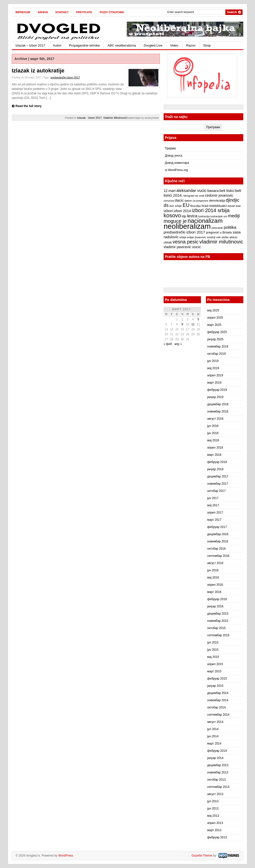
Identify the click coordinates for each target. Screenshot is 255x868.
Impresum (23, 12)
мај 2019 (213, 368)
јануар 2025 (215, 339)
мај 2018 (213, 440)
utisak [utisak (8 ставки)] (168, 242)
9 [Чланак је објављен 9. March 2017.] (182, 324)
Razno (191, 45)
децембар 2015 (218, 614)
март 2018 (214, 455)
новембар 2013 (218, 772)
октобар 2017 (216, 491)
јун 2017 (213, 498)
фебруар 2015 (217, 679)
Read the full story (29, 106)
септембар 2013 (218, 787)
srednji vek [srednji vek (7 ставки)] (214, 237)
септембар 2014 (218, 715)
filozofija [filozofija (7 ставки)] (195, 206)
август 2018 (215, 419)
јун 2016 (213, 570)
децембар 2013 (218, 765)
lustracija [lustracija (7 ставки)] (204, 216)
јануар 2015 (215, 686)
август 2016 (215, 563)
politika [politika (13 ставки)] (230, 227)
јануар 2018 (215, 469)
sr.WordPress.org (176, 170)
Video (174, 45)
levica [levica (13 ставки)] (192, 216)
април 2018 (215, 448)
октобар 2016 (216, 549)
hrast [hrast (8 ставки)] (205, 206)
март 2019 (214, 383)
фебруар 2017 (217, 527)
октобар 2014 (216, 707)
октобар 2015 (216, 628)
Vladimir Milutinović (115, 118)
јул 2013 (213, 801)
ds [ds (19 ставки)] (166, 205)
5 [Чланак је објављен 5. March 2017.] (198, 319)
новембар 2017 (218, 484)
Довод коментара (177, 163)
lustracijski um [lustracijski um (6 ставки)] (219, 216)
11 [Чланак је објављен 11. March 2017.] (193, 324)
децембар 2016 (218, 534)
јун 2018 (213, 433)
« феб (168, 344)
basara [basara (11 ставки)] (213, 191)
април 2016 (215, 585)
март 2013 (214, 830)
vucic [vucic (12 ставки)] (196, 247)
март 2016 (214, 592)
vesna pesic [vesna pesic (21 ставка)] (186, 242)
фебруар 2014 (217, 751)
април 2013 (215, 823)
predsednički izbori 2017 (65, 77)
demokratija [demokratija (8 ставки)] (217, 201)
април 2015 (215, 664)
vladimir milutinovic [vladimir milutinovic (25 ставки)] (221, 242)
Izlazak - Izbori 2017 (89, 118)
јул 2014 (213, 729)
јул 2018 (213, 426)
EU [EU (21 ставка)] (186, 205)
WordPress (66, 856)
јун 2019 (213, 361)
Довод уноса (174, 156)
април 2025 (215, 318)
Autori (57, 45)
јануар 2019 (215, 397)
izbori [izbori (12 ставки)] (168, 211)
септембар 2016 (218, 556)
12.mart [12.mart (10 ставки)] (170, 191)
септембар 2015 (218, 635)
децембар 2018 (218, 404)
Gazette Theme (202, 856)
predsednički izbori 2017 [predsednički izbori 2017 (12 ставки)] (184, 232)
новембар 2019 (218, 347)
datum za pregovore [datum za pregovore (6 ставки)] (196, 201)
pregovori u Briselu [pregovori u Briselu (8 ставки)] (219, 232)
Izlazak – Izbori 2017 (30, 45)
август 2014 (215, 722)
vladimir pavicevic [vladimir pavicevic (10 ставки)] (177, 247)
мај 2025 (213, 310)
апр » (178, 344)
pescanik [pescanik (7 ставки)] (217, 228)
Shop (207, 45)
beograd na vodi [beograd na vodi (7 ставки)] (194, 196)
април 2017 (215, 513)
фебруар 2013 (217, 837)
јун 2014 (213, 736)
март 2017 (214, 520)
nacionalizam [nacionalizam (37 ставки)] (205, 221)
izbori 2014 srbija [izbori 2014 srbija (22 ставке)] (211, 210)
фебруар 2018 (217, 462)
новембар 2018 (218, 411)
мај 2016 (213, 578)
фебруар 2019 (217, 390)
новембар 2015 (218, 621)
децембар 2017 (218, 476)
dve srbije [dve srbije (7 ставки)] (176, 206)
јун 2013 (213, 809)
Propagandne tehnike (84, 45)
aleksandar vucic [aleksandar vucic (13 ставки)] (191, 190)
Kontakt (62, 12)
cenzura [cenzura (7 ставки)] (169, 201)
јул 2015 (213, 642)
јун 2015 (213, 650)
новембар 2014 (218, 700)
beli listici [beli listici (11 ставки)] (227, 191)
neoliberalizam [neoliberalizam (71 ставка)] (187, 226)
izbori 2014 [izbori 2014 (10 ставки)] (182, 211)
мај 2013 (213, 816)
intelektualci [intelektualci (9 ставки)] (218, 206)
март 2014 (214, 744)
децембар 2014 (218, 693)
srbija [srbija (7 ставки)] (183, 237)
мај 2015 (213, 657)
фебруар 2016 (217, 599)
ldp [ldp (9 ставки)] (184, 216)
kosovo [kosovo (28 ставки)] (172, 215)
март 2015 (214, 671)
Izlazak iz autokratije (38, 71)
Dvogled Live (153, 45)
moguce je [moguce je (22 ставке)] (175, 221)
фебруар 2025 (217, 332)
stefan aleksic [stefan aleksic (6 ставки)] (229, 237)
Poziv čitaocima (112, 12)
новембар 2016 (218, 541)
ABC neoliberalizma (122, 45)
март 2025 (214, 325)
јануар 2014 (215, 758)
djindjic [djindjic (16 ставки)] (233, 200)
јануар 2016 (215, 606)
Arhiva (43, 12)
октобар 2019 (216, 354)
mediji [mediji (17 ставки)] (234, 216)
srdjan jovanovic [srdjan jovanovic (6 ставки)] (196, 237)
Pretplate (84, 12)
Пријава (170, 148)
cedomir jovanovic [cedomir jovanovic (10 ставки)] (219, 195)
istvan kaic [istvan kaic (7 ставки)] (234, 206)
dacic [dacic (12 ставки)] (179, 200)
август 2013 (215, 794)
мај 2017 (213, 505)
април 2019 (215, 375)
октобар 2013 (216, 780)
